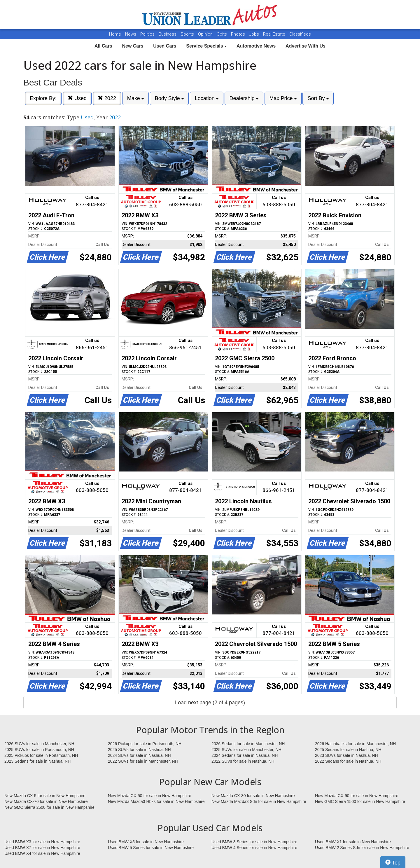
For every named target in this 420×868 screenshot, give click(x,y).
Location (207, 98)
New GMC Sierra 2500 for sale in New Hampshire (49, 807)
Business (168, 34)
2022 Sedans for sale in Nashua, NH (348, 761)
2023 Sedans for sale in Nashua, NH (37, 761)
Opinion (206, 34)
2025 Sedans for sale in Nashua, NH (348, 750)
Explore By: (43, 98)
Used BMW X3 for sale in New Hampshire (42, 842)
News (131, 34)
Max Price (283, 98)
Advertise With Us (306, 46)
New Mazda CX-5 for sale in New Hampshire (45, 796)
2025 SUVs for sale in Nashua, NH (139, 750)
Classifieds (300, 34)
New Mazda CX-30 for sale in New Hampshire (253, 796)
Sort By (318, 98)
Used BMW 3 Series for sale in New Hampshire (254, 842)
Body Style (169, 98)
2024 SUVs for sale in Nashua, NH (139, 755)
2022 (107, 98)
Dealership (244, 98)
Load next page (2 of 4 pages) (210, 703)
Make (135, 98)
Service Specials (206, 46)
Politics (147, 34)
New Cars (133, 46)
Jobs (255, 34)
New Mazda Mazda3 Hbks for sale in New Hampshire (156, 801)
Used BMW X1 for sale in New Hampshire (353, 842)
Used (77, 98)
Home (115, 34)
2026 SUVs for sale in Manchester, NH (39, 744)
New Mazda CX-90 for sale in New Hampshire (357, 796)
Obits (222, 34)
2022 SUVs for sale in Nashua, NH (243, 761)
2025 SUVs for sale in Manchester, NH (246, 750)
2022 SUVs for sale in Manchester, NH (143, 761)
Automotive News (256, 46)
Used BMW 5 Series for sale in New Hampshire (151, 848)
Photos (239, 34)
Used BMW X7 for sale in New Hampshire (42, 848)
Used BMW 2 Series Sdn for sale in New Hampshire (362, 848)
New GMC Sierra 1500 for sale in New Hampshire (360, 801)
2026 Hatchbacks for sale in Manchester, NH (355, 744)
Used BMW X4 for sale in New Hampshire (42, 853)
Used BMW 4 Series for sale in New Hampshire (254, 848)
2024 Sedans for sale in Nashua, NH (245, 755)
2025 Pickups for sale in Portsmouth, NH (41, 755)
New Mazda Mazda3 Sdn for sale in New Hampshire (259, 801)
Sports (188, 34)
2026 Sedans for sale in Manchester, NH (248, 744)
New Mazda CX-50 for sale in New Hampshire (150, 796)
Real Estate (275, 34)
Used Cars (165, 46)
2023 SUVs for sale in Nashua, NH (346, 755)
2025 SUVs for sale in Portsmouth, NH (39, 750)
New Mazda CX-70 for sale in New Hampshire (46, 801)
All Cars (103, 46)
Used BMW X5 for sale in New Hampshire (146, 842)
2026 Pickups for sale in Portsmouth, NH (145, 744)
